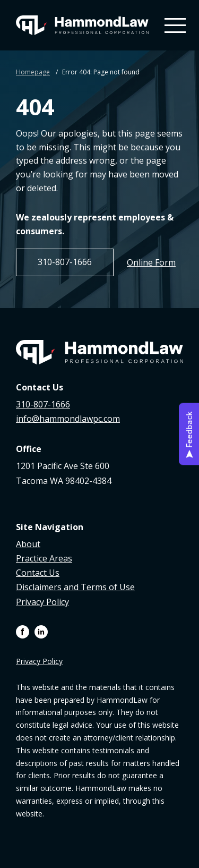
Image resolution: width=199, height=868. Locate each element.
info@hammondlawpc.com (68, 419)
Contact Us (38, 573)
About (28, 544)
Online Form (151, 262)
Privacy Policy (42, 602)
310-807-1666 (65, 262)
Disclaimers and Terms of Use (75, 587)
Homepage (33, 72)
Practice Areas (44, 558)
